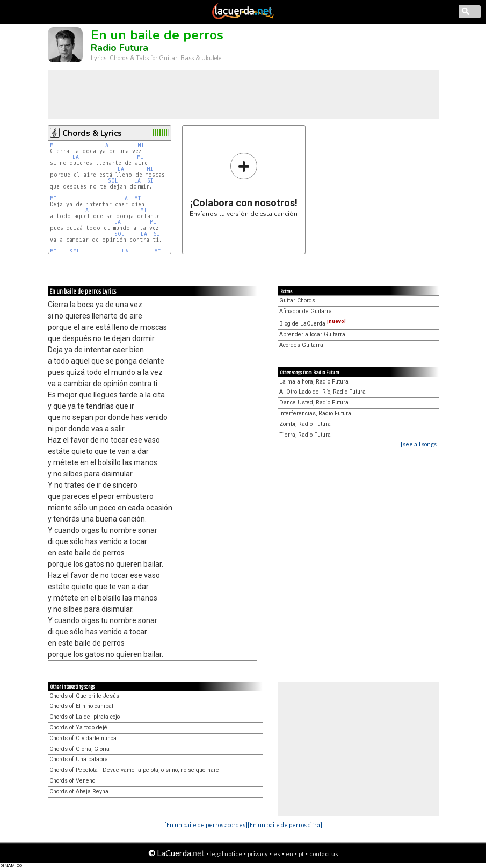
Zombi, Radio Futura (305, 424)
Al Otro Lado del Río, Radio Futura (322, 392)
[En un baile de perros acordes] (206, 825)
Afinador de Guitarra (306, 311)
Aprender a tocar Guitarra (312, 334)
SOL (113, 181)
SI (150, 181)
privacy (258, 854)
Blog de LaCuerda (313, 324)
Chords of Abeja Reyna (79, 791)
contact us (324, 854)
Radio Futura (119, 48)
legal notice (226, 854)
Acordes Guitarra (301, 345)
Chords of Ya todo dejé (78, 728)
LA (105, 145)
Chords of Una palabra (79, 759)
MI (53, 145)
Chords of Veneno (72, 781)
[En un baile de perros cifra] (285, 825)
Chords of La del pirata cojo (85, 717)
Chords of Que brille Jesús (84, 696)
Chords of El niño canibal (81, 706)
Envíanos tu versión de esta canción (244, 185)
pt (301, 854)
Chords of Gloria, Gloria (79, 749)
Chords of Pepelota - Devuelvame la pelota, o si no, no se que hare (134, 770)
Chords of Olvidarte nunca (83, 738)
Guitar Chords (297, 301)
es (277, 854)
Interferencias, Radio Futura (315, 413)
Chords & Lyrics (92, 133)
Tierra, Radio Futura (305, 435)
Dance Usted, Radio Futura (314, 403)
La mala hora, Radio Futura (314, 382)
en (289, 854)
